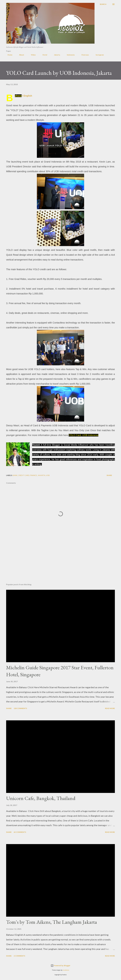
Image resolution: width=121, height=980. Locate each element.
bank (15, 475)
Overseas (84, 55)
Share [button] (109, 475)
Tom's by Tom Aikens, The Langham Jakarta (52, 922)
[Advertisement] (60, 563)
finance (33, 475)
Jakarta (56, 55)
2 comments (19, 956)
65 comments (20, 832)
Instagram (98, 55)
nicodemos (66, 970)
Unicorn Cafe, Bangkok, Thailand (41, 798)
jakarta (41, 475)
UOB (48, 475)
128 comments (20, 708)
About (20, 55)
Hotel (43, 55)
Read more (110, 708)
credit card (24, 475)
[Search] (103, 4)
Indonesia (69, 55)
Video (32, 55)
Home (9, 55)
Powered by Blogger (60, 966)
